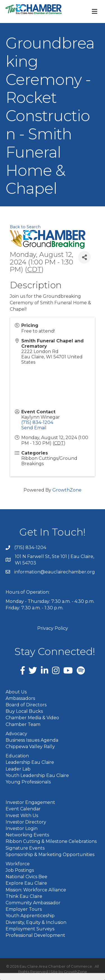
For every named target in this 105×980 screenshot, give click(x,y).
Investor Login (22, 828)
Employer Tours (24, 909)
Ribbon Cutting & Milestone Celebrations (51, 841)
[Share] (84, 257)
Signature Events (25, 848)
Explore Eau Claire (26, 883)
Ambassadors (20, 698)
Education (17, 756)
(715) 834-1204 (37, 422)
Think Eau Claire (24, 896)
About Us (16, 692)
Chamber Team (23, 724)
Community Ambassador (33, 903)
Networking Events (27, 835)
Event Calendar (23, 809)
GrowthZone (67, 490)
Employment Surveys (30, 929)
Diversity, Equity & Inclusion (36, 922)
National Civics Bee (26, 877)
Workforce (18, 864)
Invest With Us (22, 816)
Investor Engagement (30, 802)
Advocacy (16, 734)
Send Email (34, 428)
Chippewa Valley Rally (30, 747)
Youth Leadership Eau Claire (37, 775)
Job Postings (20, 870)
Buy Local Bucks (24, 711)
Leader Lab (18, 769)
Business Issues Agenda (32, 740)
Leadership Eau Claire (30, 762)
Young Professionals (28, 782)
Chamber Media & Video (32, 718)
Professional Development (35, 935)
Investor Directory (26, 822)
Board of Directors (26, 705)
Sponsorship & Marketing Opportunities (50, 855)
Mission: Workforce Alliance (36, 890)
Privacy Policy (53, 628)
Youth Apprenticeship (30, 916)
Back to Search (25, 227)
